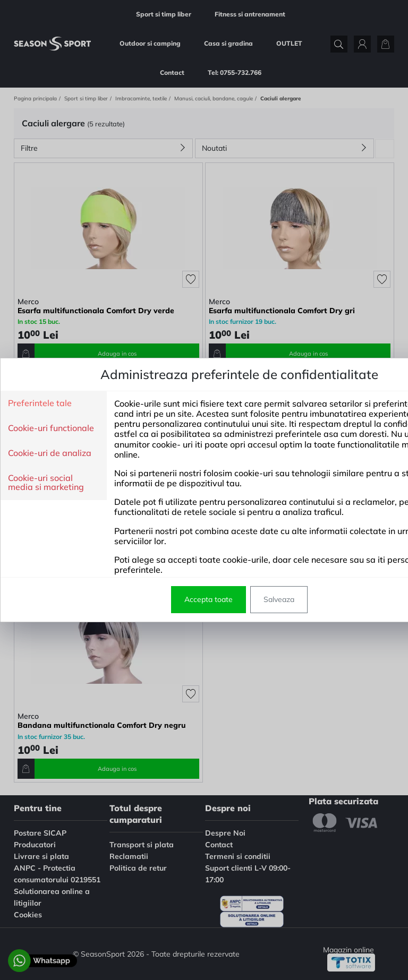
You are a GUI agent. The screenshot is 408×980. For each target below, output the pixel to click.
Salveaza (209, 599)
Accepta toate (138, 599)
